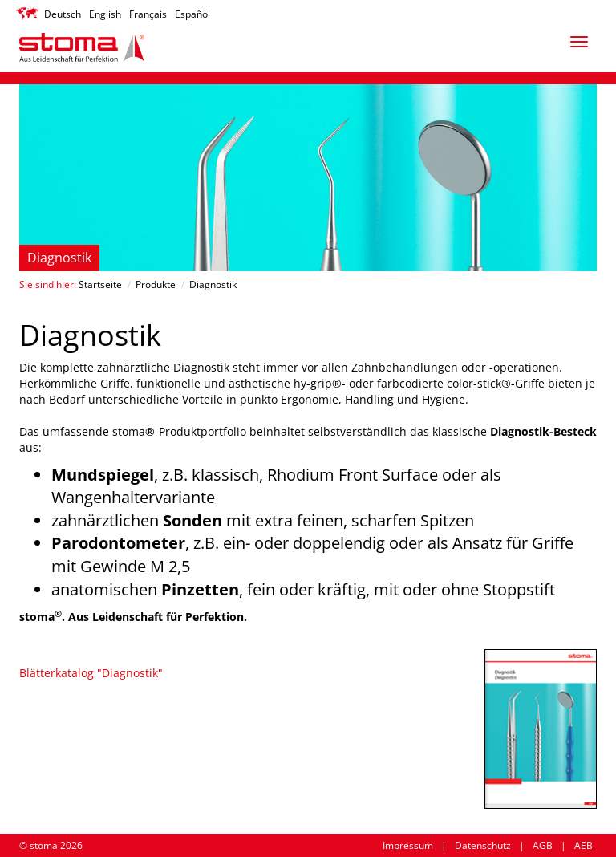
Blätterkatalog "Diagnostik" (91, 673)
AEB (584, 845)
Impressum (408, 845)
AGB (543, 845)
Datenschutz (483, 845)
